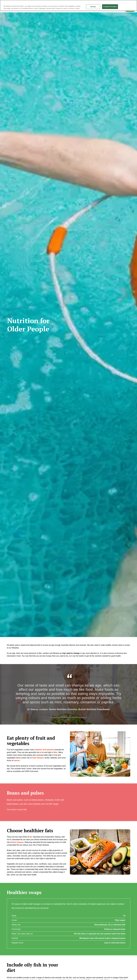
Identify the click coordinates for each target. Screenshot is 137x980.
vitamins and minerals (44, 750)
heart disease (38, 758)
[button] (100, 754)
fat (31, 837)
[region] (68, 5)
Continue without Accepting (128, 3)
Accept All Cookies (110, 7)
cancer (17, 760)
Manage (93, 7)
